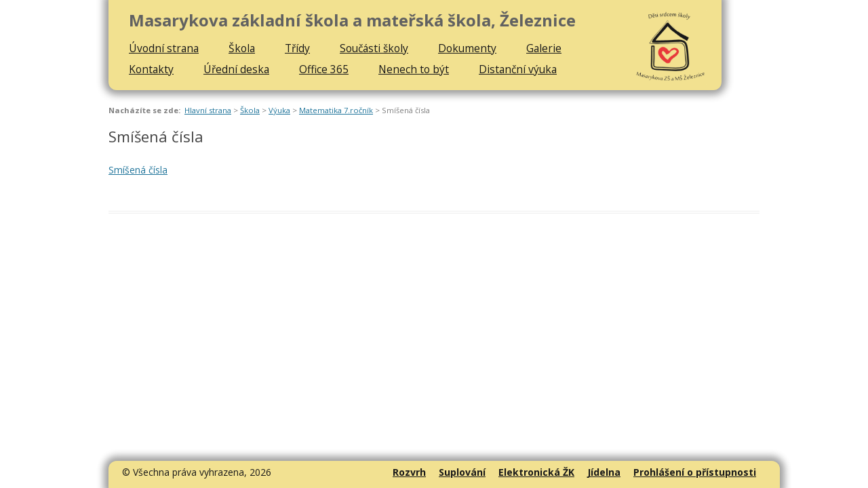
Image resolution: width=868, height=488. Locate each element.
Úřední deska (236, 69)
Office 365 (324, 69)
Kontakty (151, 69)
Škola (242, 48)
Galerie (544, 48)
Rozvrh (409, 472)
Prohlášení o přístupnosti (695, 472)
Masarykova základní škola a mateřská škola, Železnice (352, 21)
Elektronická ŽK (536, 472)
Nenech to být (414, 69)
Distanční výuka (518, 69)
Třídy (297, 48)
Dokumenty (467, 48)
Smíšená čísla (138, 170)
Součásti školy (374, 48)
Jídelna (604, 472)
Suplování (462, 472)
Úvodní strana (164, 48)
